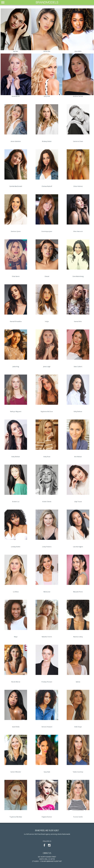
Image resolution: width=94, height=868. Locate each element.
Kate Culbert (78, 366)
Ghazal (47, 276)
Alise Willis (78, 51)
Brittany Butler (47, 141)
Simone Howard (47, 727)
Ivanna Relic (78, 321)
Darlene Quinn (16, 231)
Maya (16, 637)
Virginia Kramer (47, 817)
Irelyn (47, 321)
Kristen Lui (16, 502)
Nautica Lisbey (78, 637)
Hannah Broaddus (16, 321)
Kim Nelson (78, 457)
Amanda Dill (16, 96)
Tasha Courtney (78, 772)
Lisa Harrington (78, 547)
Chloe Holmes (78, 186)
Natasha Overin (47, 637)
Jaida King (16, 366)
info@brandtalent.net (53, 861)
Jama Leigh (47, 366)
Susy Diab (47, 772)
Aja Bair (16, 51)
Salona (78, 682)
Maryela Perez (78, 592)
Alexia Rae (47, 51)
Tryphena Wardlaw (16, 817)
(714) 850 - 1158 (38, 861)
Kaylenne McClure (47, 411)
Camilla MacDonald (16, 186)
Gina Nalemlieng (78, 276)
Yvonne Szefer (78, 817)
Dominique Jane (47, 231)
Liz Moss (16, 592)
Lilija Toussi (78, 502)
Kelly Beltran (78, 411)
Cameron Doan (78, 141)
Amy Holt (47, 96)
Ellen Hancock (78, 231)
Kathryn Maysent (16, 411)
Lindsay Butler (16, 547)
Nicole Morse (16, 682)
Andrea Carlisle (78, 96)
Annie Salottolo (16, 141)
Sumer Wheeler (16, 772)
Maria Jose (47, 592)
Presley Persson (47, 682)
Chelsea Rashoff (47, 186)
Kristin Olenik (47, 502)
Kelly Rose (47, 457)
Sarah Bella (16, 727)
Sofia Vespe (78, 727)
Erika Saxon (16, 276)
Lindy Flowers (47, 547)
